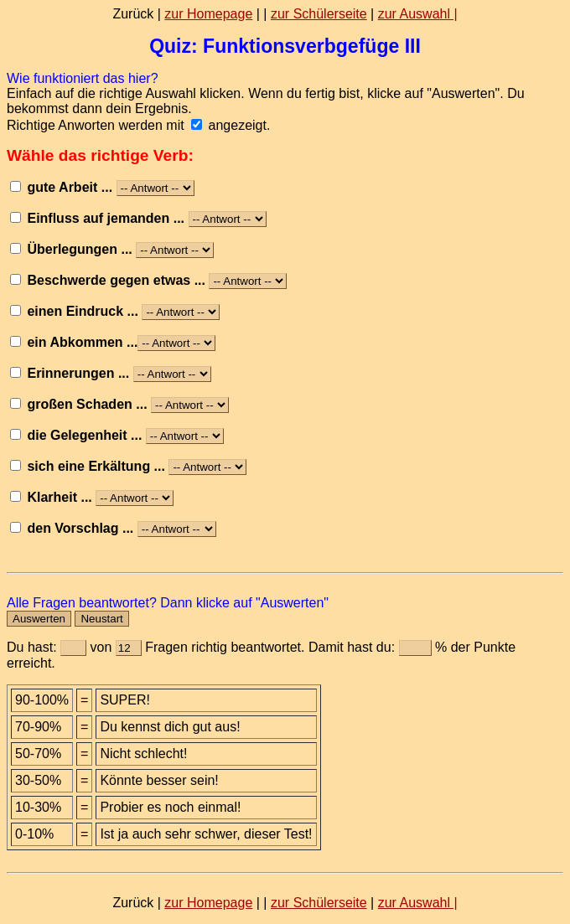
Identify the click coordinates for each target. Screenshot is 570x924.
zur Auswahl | (418, 14)
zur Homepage (208, 14)
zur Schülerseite (319, 14)
